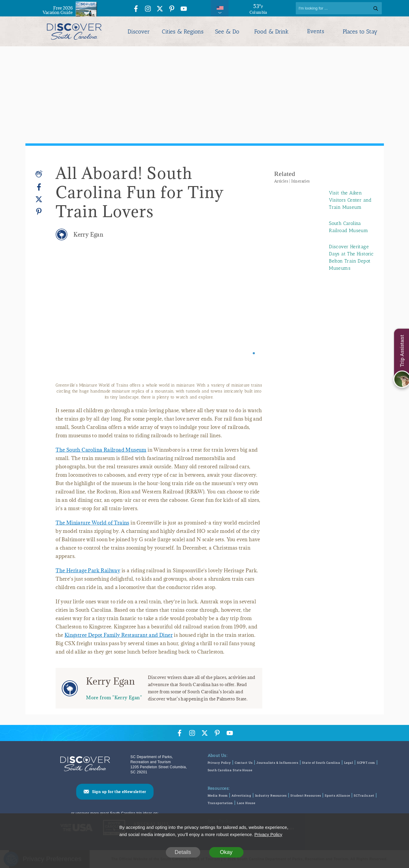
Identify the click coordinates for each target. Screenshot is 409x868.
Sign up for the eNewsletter (119, 792)
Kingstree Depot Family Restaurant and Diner (119, 635)
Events (316, 31)
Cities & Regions (183, 32)
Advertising (241, 796)
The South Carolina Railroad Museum (101, 450)
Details (183, 852)
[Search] (339, 8)
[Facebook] (39, 187)
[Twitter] (39, 199)
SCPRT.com (366, 763)
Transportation (220, 803)
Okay (226, 852)
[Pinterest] (39, 211)
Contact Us (244, 763)
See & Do (227, 32)
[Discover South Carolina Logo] (74, 31)
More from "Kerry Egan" (114, 697)
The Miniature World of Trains (92, 523)
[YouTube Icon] (184, 9)
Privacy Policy (219, 763)
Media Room (218, 796)
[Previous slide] (68, 319)
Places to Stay (360, 32)
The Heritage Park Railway (88, 571)
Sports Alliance (337, 796)
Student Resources (306, 796)
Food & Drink (271, 32)
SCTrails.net (364, 796)
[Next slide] (250, 319)
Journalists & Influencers (277, 763)
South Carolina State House (230, 770)
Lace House (246, 803)
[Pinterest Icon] (172, 9)
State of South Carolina (321, 763)
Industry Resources (271, 796)
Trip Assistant (402, 351)
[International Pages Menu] (220, 8)
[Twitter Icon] (160, 9)
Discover (139, 32)
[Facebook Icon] (136, 9)
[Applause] (39, 174)
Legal (349, 763)
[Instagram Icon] (148, 9)
